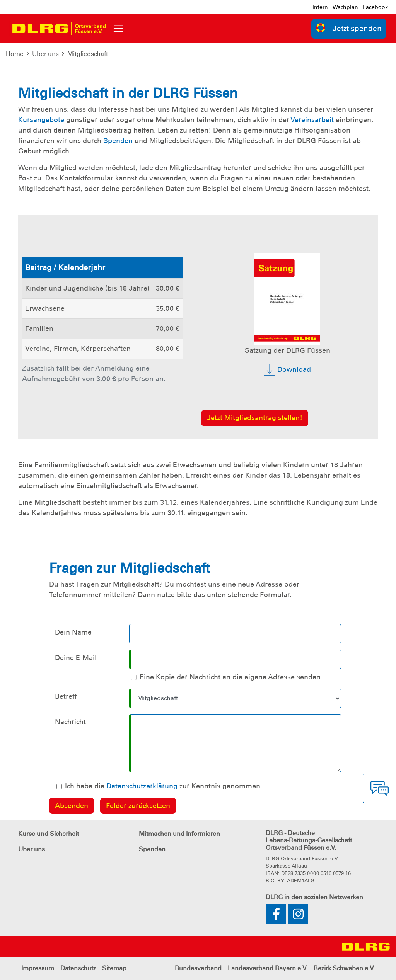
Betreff (66, 696)
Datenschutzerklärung (142, 786)
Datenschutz (78, 968)
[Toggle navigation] (118, 29)
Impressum (38, 968)
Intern (320, 7)
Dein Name (73, 632)
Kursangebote (41, 120)
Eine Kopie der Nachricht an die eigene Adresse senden (230, 677)
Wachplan (345, 7)
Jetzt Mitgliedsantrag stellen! (255, 418)
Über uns (45, 54)
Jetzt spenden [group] (349, 28)
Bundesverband (198, 968)
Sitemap (114, 968)
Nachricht (70, 722)
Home (15, 54)
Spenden (118, 141)
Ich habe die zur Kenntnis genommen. (164, 786)
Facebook (375, 7)
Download (287, 370)
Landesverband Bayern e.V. (268, 968)
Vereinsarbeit (312, 120)
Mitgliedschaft (88, 54)
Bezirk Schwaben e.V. (344, 968)
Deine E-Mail (76, 658)
